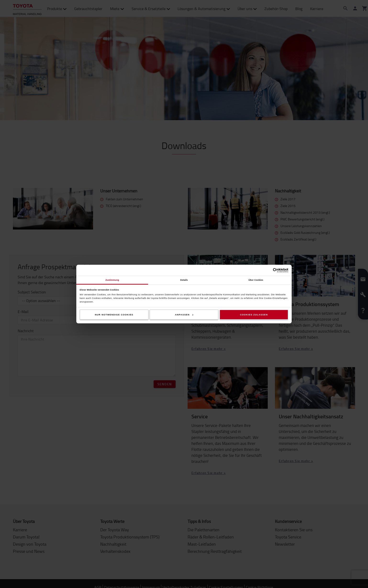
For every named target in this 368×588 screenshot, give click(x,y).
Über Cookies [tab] (256, 280)
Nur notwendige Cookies (114, 315)
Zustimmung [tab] (112, 280)
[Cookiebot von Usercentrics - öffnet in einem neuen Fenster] (267, 270)
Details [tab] (184, 280)
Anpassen (184, 315)
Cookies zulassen (254, 315)
